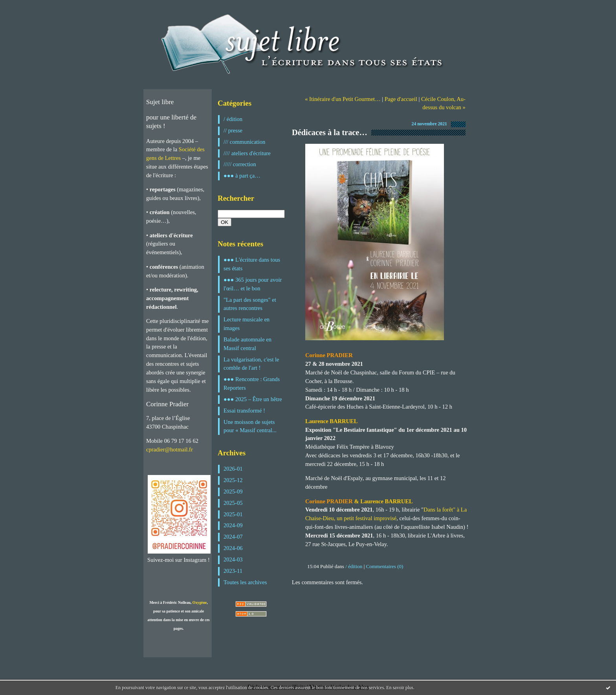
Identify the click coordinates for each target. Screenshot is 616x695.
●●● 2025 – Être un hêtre (253, 399)
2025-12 (233, 480)
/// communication (244, 142)
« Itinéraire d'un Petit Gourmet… (343, 99)
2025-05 (233, 503)
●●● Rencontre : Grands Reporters (252, 383)
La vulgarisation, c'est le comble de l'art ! (251, 364)
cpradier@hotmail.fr (170, 449)
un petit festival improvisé (367, 518)
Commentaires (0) (385, 566)
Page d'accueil (401, 99)
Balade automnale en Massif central (247, 344)
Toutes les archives (245, 582)
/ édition (233, 119)
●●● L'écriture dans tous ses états (252, 264)
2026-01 (233, 469)
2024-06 (233, 548)
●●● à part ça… (242, 176)
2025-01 (233, 514)
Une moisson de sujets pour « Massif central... (250, 426)
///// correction (240, 164)
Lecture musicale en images (247, 324)
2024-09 (233, 525)
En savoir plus (400, 688)
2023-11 (233, 571)
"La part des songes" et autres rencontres (250, 304)
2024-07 (233, 537)
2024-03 (233, 559)
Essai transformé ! (244, 411)
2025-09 (233, 491)
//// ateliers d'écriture (247, 153)
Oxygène (200, 602)
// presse (233, 130)
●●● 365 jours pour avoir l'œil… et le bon (253, 284)
